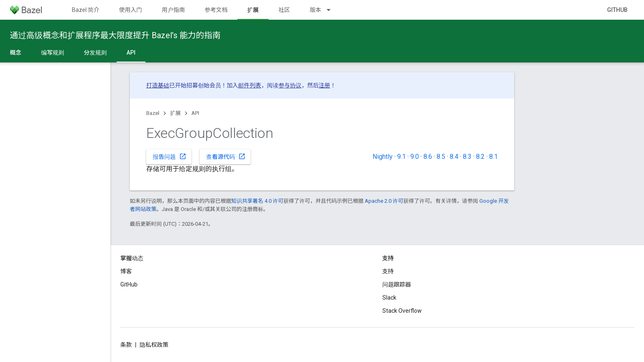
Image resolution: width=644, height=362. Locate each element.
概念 (16, 53)
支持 (388, 271)
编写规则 (53, 53)
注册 (324, 85)
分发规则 (95, 53)
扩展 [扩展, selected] (253, 10)
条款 (126, 345)
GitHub (617, 10)
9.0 (415, 157)
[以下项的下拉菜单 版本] (332, 10)
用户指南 (173, 10)
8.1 (493, 157)
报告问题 (170, 156)
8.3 (467, 157)
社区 (284, 10)
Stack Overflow (402, 311)
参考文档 (216, 10)
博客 (126, 271)
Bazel (153, 113)
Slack (389, 298)
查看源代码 (226, 156)
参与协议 (290, 85)
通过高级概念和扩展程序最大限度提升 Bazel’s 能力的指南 (115, 35)
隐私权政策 (154, 345)
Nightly (383, 157)
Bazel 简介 (86, 10)
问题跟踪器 (397, 284)
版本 (315, 10)
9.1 (401, 157)
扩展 (175, 113)
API (195, 113)
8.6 (428, 157)
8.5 (441, 157)
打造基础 (158, 85)
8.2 (480, 157)
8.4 (454, 157)
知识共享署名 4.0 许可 (257, 201)
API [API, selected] (131, 53)
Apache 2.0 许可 (384, 201)
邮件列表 (250, 85)
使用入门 (131, 10)
